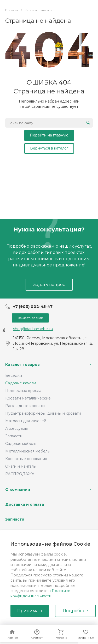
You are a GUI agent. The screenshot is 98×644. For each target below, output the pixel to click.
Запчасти (14, 436)
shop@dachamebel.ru (33, 329)
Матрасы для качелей (26, 421)
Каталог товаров (22, 365)
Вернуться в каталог (49, 148)
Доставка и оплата (25, 504)
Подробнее (75, 611)
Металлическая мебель (27, 451)
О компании (18, 490)
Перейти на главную (49, 135)
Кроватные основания (26, 459)
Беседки (14, 375)
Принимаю (30, 611)
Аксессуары (16, 428)
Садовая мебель (21, 444)
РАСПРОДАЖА (20, 474)
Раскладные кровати (25, 406)
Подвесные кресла (23, 391)
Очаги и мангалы (21, 466)
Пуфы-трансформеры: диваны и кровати (43, 413)
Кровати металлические (28, 398)
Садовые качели (21, 383)
